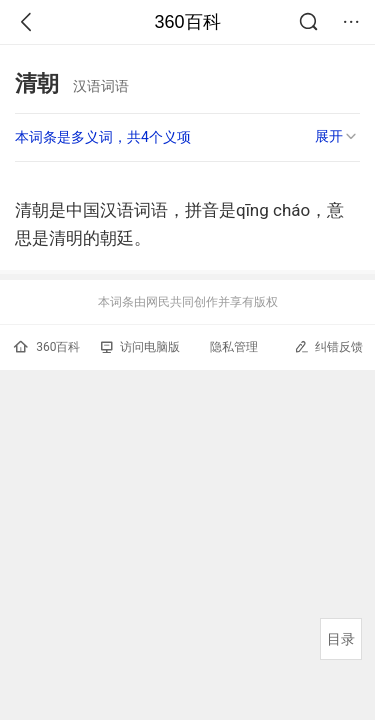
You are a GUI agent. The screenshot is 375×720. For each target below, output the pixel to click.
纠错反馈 (328, 346)
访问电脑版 (140, 347)
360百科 (187, 22)
